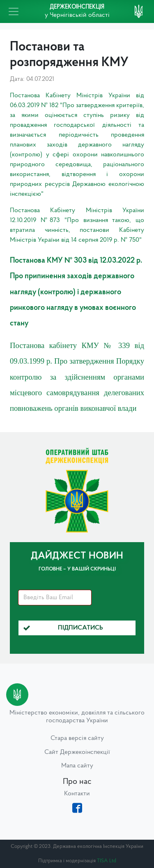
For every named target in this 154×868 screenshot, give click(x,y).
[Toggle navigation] (14, 11)
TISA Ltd (107, 861)
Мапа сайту (77, 766)
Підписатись (63, 628)
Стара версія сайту (77, 738)
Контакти (77, 794)
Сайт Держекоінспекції (77, 752)
